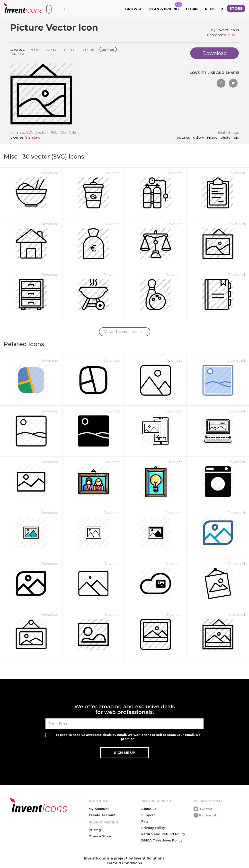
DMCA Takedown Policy (162, 840)
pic (236, 138)
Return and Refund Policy (163, 834)
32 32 (51, 49)
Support (148, 815)
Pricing (95, 830)
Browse (134, 9)
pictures (183, 138)
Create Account (102, 815)
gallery (198, 138)
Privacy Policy (153, 828)
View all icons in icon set (125, 332)
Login (192, 9)
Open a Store (100, 836)
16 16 (34, 49)
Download (50, 173)
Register (214, 9)
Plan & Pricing (166, 7)
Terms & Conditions (124, 863)
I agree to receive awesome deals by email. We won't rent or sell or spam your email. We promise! (128, 737)
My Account (99, 809)
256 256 (108, 49)
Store (236, 9)
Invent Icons (228, 30)
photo (226, 138)
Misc (231, 35)
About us (149, 809)
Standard (33, 137)
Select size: (18, 49)
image (212, 138)
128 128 (88, 49)
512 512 (18, 54)
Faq (145, 821)
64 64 (69, 49)
